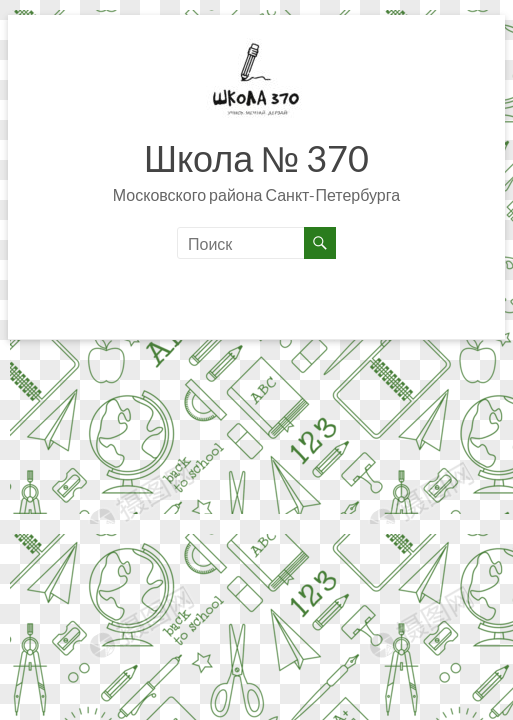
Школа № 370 (256, 158)
